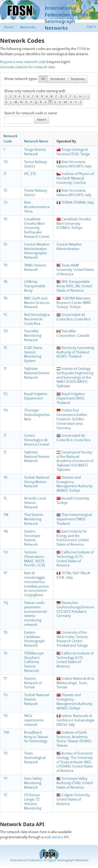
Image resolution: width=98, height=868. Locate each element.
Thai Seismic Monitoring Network (34, 519)
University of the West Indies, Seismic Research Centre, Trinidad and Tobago (72, 639)
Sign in (91, 27)
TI (5, 436)
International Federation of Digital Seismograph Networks (49, 860)
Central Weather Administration (69, 247)
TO (6, 552)
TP (5, 573)
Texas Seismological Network (35, 758)
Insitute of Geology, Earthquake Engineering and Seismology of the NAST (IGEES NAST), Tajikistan (75, 377)
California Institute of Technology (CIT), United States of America (75, 559)
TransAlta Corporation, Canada (73, 333)
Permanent (58, 79)
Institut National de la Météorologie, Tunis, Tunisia (75, 683)
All (43, 79)
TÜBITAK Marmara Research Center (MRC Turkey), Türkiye (74, 303)
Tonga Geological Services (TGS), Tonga (73, 152)
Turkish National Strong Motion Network (37, 482)
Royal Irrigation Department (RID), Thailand (71, 398)
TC (5, 315)
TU (6, 695)
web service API (57, 837)
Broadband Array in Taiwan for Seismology (36, 737)
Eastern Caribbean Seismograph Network (34, 639)
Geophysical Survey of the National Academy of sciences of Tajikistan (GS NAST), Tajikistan (75, 461)
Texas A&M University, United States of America (75, 270)
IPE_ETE (30, 174)
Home (9, 27)
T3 (5, 203)
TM (6, 515)
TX (5, 753)
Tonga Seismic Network (35, 152)
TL (5, 498)
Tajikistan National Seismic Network (37, 373)
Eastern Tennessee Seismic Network (32, 538)
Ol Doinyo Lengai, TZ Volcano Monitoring (33, 802)
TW (6, 733)
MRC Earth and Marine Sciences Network (37, 303)
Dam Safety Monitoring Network (33, 783)
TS (5, 653)
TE (5, 348)
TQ (6, 603)
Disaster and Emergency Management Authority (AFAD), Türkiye (74, 484)
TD (6, 331)
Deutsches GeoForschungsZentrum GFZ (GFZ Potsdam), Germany (75, 609)
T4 (5, 219)
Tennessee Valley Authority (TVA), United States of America (74, 783)
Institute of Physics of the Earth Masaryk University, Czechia (75, 178)
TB (5, 298)
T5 (5, 245)
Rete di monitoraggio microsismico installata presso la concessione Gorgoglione (36, 584)
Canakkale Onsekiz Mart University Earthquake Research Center (37, 228)
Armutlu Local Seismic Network (35, 503)
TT (5, 679)
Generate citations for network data (27, 67)
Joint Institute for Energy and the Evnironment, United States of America (73, 538)
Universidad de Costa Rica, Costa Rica (73, 317)
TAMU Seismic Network (35, 268)
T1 (5, 174)
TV (5, 716)
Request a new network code (23, 62)
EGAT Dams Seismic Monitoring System (33, 354)
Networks (28, 27)
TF (5, 369)
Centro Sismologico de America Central (37, 440)
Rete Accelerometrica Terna (37, 207)
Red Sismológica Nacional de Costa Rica (37, 319)
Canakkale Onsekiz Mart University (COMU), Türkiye (74, 224)
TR (5, 633)
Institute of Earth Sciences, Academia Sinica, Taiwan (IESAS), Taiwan (74, 739)
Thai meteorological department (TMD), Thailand (74, 519)
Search (42, 120)
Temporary (78, 79)
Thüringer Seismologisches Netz (37, 415)
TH (6, 410)
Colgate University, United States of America (73, 800)
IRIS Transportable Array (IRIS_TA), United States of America (74, 286)
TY (5, 779)
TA (5, 282)
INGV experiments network (34, 720)
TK (5, 478)
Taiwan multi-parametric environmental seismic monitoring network (35, 614)
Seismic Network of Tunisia (33, 683)
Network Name (36, 141)
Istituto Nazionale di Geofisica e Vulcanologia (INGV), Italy (75, 720)
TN (6, 532)
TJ (5, 452)
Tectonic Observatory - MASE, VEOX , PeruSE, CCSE (35, 559)
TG (5, 394)
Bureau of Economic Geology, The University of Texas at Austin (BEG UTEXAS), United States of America (75, 762)
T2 (5, 191)
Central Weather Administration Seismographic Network (37, 251)
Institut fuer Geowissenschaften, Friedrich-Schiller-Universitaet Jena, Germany (72, 419)
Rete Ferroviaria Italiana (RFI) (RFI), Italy (74, 164)
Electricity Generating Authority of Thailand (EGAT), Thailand (75, 352)
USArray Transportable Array (35, 286)
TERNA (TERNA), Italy (75, 203)
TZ (5, 795)
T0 (5, 162)
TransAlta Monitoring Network (33, 336)
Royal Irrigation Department (36, 396)
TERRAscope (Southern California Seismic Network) (34, 662)
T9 (5, 265)
